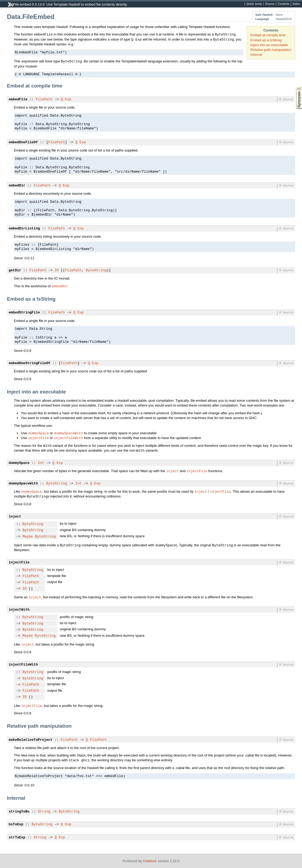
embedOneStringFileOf (30, 363)
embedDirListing (24, 229)
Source (270, 4)
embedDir (17, 186)
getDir (15, 270)
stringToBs (19, 812)
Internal (256, 55)
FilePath (44, 99)
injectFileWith (68, 438)
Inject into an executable (269, 45)
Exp (68, 99)
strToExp (17, 838)
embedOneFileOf (23, 142)
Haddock (150, 861)
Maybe (28, 537)
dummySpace (38, 433)
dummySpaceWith (68, 433)
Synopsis (295, 87)
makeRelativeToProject (31, 740)
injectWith (19, 610)
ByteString (96, 270)
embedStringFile (24, 313)
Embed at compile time (268, 35)
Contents (284, 4)
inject (173, 471)
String (44, 812)
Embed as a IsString (266, 40)
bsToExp (16, 825)
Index (296, 4)
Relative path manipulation (271, 50)
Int (41, 463)
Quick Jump (254, 4)
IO (57, 270)
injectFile (38, 438)
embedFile (18, 99)
